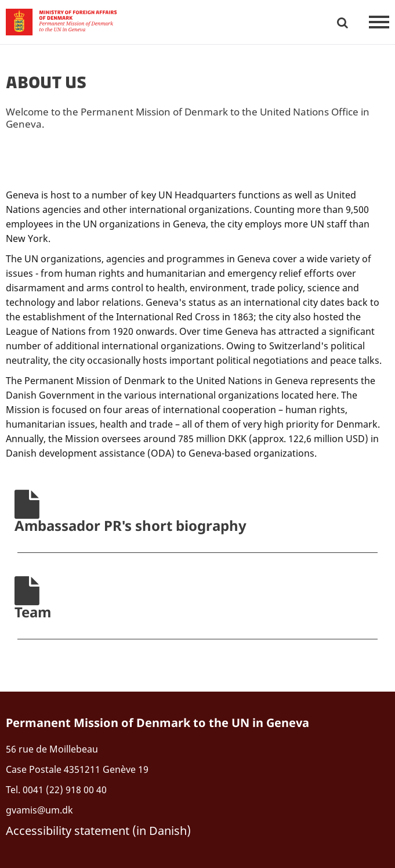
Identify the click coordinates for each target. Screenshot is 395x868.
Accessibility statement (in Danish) (98, 831)
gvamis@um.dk (39, 810)
